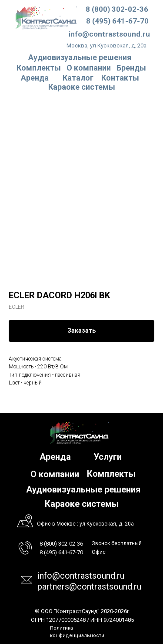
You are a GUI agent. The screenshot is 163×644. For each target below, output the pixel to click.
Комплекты (39, 68)
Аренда (35, 78)
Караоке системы (82, 87)
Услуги (108, 457)
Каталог (78, 78)
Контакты (120, 78)
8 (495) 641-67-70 (117, 21)
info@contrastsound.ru (109, 34)
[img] (46, 18)
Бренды (131, 68)
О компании (89, 68)
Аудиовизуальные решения (83, 489)
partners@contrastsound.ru (89, 587)
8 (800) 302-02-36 (117, 9)
